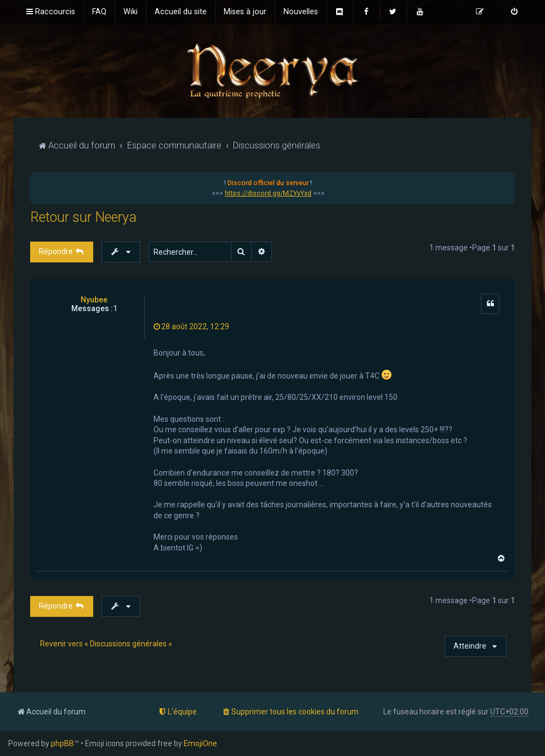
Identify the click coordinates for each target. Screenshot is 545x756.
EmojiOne (200, 743)
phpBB (63, 743)
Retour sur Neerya (83, 217)
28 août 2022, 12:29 (191, 327)
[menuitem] (99, 12)
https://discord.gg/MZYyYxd (268, 193)
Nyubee (94, 300)
